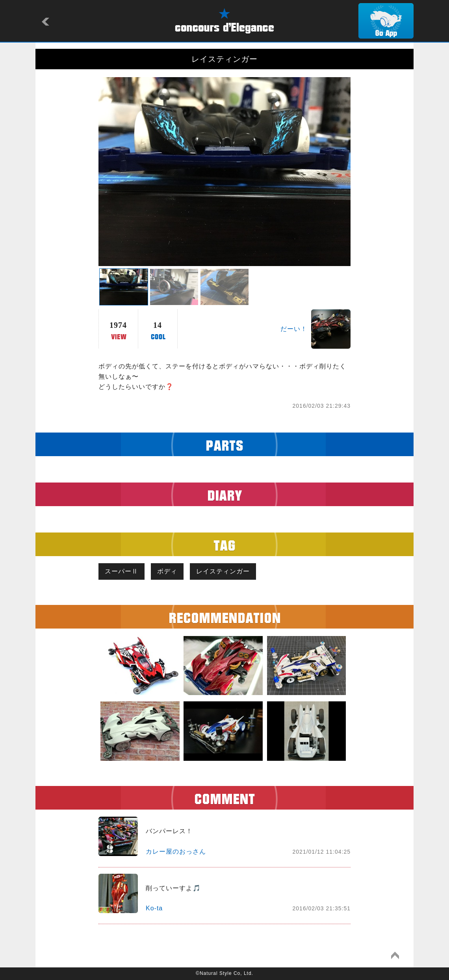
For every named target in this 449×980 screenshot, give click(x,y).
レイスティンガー (223, 571)
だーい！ (294, 329)
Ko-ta (154, 908)
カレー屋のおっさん (176, 851)
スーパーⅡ (122, 571)
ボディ (167, 571)
